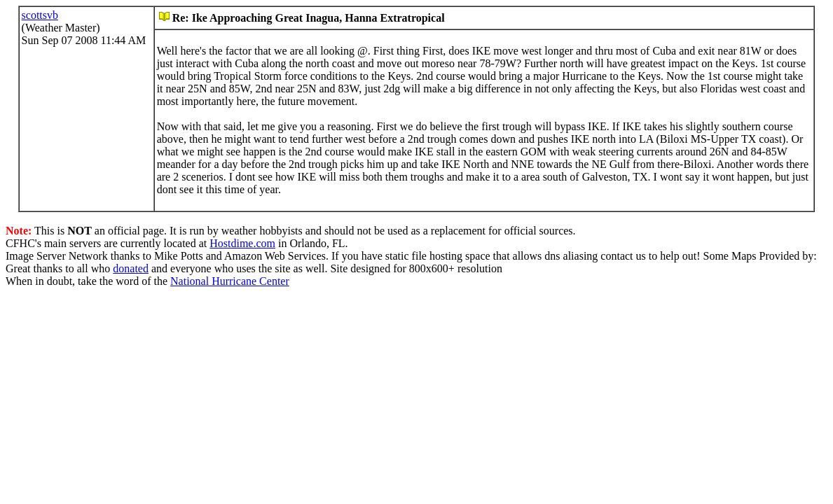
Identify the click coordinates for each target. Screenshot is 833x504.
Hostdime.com (242, 243)
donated (131, 268)
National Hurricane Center (230, 281)
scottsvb (40, 15)
